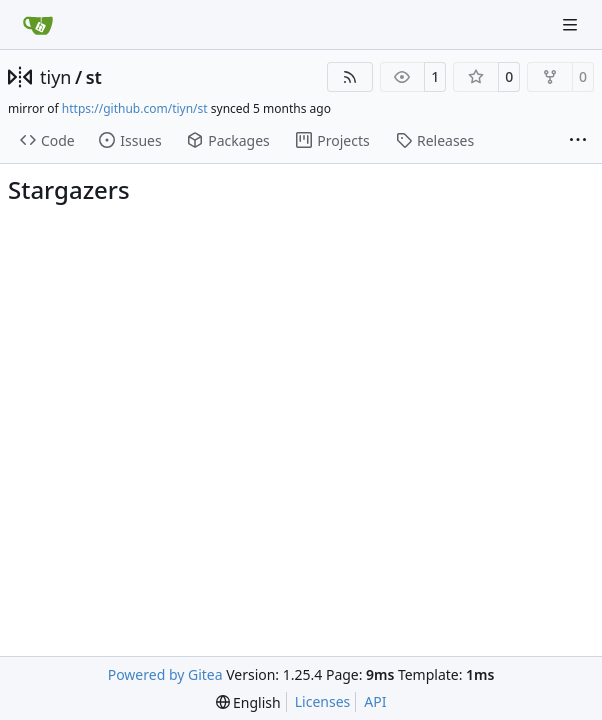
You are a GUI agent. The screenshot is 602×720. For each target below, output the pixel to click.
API (375, 701)
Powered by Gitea (165, 674)
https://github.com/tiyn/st (135, 108)
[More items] (578, 141)
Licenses (323, 701)
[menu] (248, 702)
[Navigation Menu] (572, 24)
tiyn (55, 77)
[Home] (38, 25)
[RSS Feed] (350, 77)
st (94, 77)
